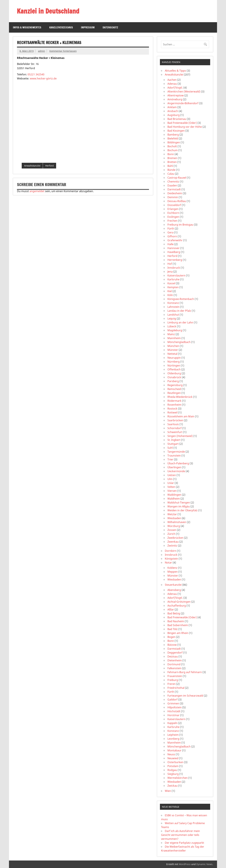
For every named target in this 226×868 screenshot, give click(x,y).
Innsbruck (174, 268)
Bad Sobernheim (178, 625)
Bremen (172, 158)
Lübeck (172, 326)
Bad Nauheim (176, 621)
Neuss (171, 754)
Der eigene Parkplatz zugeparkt (184, 843)
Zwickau (172, 786)
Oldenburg (174, 373)
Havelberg (174, 252)
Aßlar (171, 609)
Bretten (172, 162)
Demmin (173, 197)
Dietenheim (175, 660)
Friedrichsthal (176, 688)
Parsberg (173, 381)
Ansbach (173, 111)
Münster (173, 350)
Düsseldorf (174, 205)
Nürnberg (174, 362)
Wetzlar (172, 514)
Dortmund (174, 664)
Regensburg (175, 385)
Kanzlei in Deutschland (48, 11)
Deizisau (173, 656)
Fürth (171, 228)
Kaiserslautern (176, 275)
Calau (171, 174)
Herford (49, 166)
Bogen (171, 637)
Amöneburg (175, 99)
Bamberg (173, 135)
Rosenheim (174, 405)
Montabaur (174, 750)
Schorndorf (175, 428)
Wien (168, 791)
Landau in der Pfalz (179, 311)
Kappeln (172, 723)
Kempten (173, 287)
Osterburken (175, 762)
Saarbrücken (175, 420)
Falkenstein (174, 668)
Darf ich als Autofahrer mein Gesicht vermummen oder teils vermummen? (180, 835)
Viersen (172, 491)
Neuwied (173, 758)
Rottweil (172, 412)
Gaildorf (172, 700)
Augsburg (174, 115)
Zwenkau (173, 542)
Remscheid (174, 389)
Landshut (173, 315)
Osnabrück (174, 377)
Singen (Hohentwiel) (180, 436)
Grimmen (173, 703)
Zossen (172, 530)
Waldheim (174, 499)
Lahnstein (173, 307)
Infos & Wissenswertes (27, 27)
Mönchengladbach (179, 342)
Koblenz (172, 568)
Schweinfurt (175, 432)
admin (42, 51)
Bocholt (172, 146)
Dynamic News (204, 864)
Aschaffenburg (177, 606)
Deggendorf (175, 653)
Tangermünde (176, 452)
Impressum (88, 27)
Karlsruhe (173, 279)
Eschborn (173, 213)
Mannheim (174, 338)
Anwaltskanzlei (32, 166)
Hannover (174, 248)
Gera (170, 232)
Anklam (172, 107)
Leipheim (173, 735)
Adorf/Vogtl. (175, 88)
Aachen (172, 80)
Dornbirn (171, 551)
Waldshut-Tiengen (179, 503)
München (173, 346)
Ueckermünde (176, 471)
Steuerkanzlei (173, 585)
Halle (171, 244)
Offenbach (174, 369)
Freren (171, 684)
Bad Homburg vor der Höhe (185, 127)
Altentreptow (176, 95)
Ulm (170, 479)
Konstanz (173, 303)
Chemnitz (173, 182)
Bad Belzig (174, 613)
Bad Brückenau (177, 119)
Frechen (172, 221)
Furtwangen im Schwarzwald (185, 696)
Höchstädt (174, 711)
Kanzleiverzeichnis (61, 27)
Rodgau (172, 770)
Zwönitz (172, 546)
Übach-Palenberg (178, 463)
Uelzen (172, 475)
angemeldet (37, 191)
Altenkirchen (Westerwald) (184, 91)
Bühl (170, 166)
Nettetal (172, 354)
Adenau (172, 84)
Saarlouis (173, 424)
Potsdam (173, 766)
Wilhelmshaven (177, 522)
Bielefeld (173, 138)
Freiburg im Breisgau (180, 225)
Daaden (172, 185)
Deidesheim (175, 193)
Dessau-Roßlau (177, 201)
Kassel (171, 283)
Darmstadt (174, 189)
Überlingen (174, 467)
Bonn (171, 154)
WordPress (185, 864)
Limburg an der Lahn (180, 322)
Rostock (172, 409)
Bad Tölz (173, 629)
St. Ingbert (174, 440)
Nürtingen (174, 365)
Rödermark (174, 401)
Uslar (171, 483)
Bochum (173, 150)
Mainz (171, 334)
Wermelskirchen (178, 778)
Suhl (170, 448)
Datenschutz (110, 27)
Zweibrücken (175, 538)
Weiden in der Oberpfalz (183, 510)
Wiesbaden (174, 518)
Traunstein (174, 456)
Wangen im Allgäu (179, 506)
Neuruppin (174, 358)
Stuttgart (173, 444)
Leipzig (172, 319)
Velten (171, 487)
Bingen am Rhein (178, 633)
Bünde (171, 170)
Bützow (172, 645)
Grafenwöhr (175, 240)
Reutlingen (174, 393)
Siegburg (173, 774)
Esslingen (173, 217)
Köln (170, 295)
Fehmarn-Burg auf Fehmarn (185, 672)
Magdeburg (175, 330)
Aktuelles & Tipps (175, 71)
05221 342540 (36, 74)
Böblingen (174, 142)
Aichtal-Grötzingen (179, 602)
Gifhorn (172, 236)
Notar (168, 563)
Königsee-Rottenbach (181, 299)
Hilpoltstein (175, 707)
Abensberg (174, 590)
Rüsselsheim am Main (181, 416)
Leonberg (173, 739)
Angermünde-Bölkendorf (183, 103)
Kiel (170, 291)
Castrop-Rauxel (177, 178)
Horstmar (173, 715)
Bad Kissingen (176, 131)
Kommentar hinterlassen (63, 51)
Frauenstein (175, 676)
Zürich (171, 534)
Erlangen (173, 209)
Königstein (171, 559)
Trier (170, 459)
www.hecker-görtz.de (43, 78)
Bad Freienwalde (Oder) (182, 123)
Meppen (173, 572)
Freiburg (173, 680)
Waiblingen (174, 495)
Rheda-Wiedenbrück (180, 397)
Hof (170, 264)
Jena (170, 272)
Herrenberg (175, 260)
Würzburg (174, 526)
